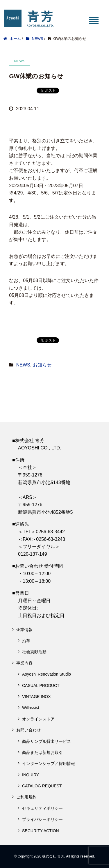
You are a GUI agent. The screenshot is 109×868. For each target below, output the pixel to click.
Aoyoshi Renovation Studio (47, 674)
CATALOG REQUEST (42, 786)
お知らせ (42, 365)
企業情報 (24, 630)
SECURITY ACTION (41, 831)
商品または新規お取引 (42, 752)
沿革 (26, 641)
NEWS (23, 365)
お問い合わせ (28, 730)
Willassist (31, 708)
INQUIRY (31, 775)
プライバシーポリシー (42, 819)
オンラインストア (38, 719)
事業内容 (24, 663)
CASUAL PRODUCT (41, 685)
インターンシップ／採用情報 (49, 764)
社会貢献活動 (34, 652)
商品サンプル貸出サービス (47, 741)
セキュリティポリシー (42, 808)
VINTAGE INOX (36, 697)
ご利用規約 (26, 797)
